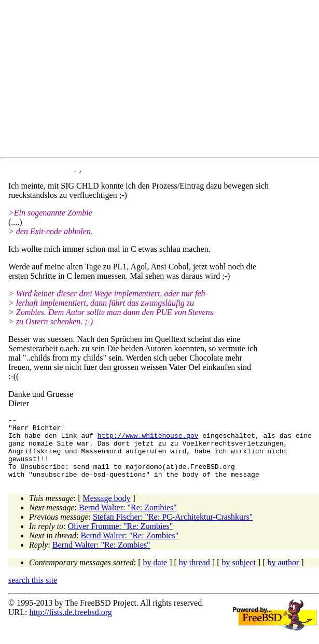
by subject (239, 575)
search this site (33, 592)
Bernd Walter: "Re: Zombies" (128, 520)
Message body (107, 511)
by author (283, 575)
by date (155, 575)
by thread (195, 575)
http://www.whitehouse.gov (148, 440)
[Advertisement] (164, 81)
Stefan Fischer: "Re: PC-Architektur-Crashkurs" (173, 529)
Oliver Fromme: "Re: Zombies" (121, 539)
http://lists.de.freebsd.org (70, 625)
